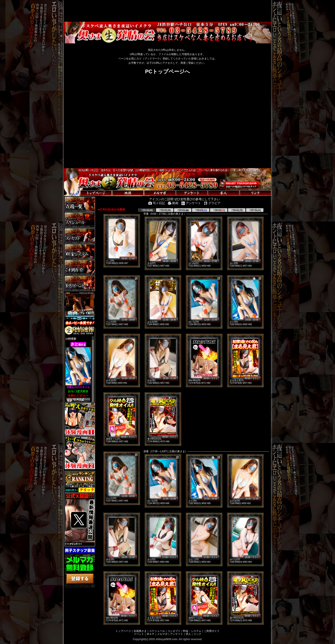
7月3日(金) (183, 210)
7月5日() (219, 210)
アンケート (177, 634)
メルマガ (162, 634)
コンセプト (174, 631)
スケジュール (157, 631)
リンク (197, 634)
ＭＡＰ (151, 634)
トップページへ (77, 189)
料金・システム (192, 631)
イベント (139, 634)
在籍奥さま (140, 631)
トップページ (123, 631)
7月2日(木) (165, 210)
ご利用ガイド (212, 631)
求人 (188, 634)
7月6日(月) (237, 210)
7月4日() (201, 210)
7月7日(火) (255, 210)
